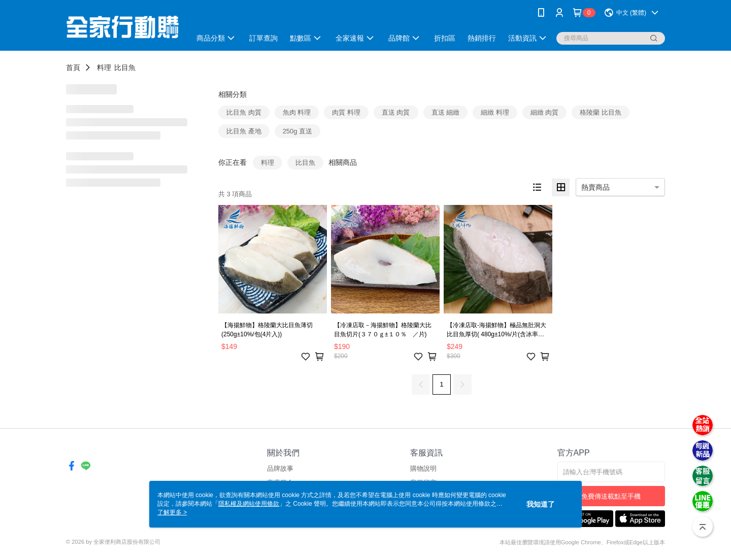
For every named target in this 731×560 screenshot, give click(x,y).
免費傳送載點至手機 (611, 496)
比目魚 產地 (244, 131)
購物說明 (423, 468)
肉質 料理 (346, 112)
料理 (104, 67)
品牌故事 (280, 468)
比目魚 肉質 (244, 112)
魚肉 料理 (297, 112)
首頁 (73, 67)
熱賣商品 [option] (595, 187)
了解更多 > (172, 512)
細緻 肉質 (545, 112)
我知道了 (541, 504)
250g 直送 (298, 131)
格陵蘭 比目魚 (601, 112)
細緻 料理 (495, 112)
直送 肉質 (396, 112)
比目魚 (125, 67)
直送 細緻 (446, 112)
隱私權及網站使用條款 (249, 504)
